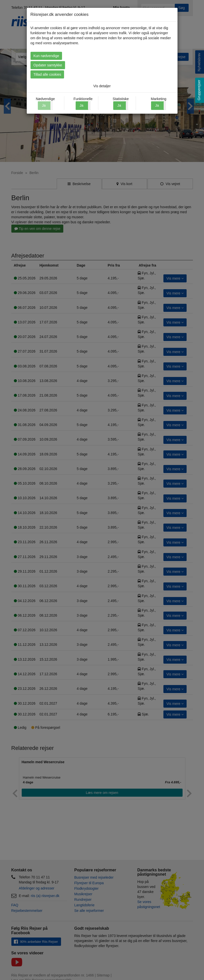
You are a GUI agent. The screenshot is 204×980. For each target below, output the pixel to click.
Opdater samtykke (48, 65)
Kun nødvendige (46, 56)
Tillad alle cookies (47, 74)
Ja (82, 105)
